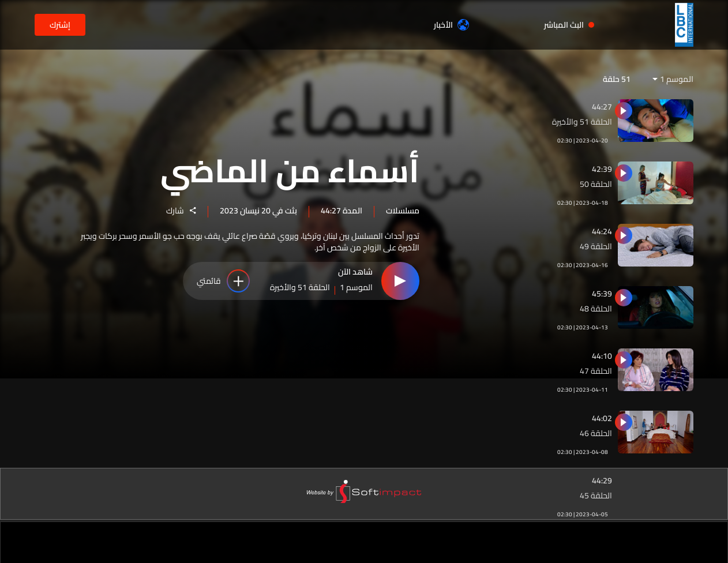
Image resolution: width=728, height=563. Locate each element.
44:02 (602, 418)
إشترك (60, 25)
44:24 (602, 231)
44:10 (602, 356)
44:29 (602, 481)
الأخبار (451, 25)
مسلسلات (403, 210)
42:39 (602, 169)
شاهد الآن (355, 273)
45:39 (602, 294)
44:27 (602, 107)
